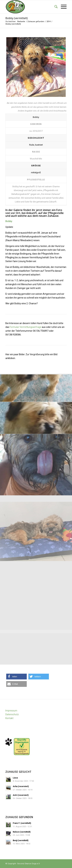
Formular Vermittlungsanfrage (26, 327)
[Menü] (62, 7)
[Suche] (54, 7)
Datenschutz (12, 714)
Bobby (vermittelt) (17, 18)
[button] (16, 677)
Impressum (11, 711)
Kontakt (9, 718)
